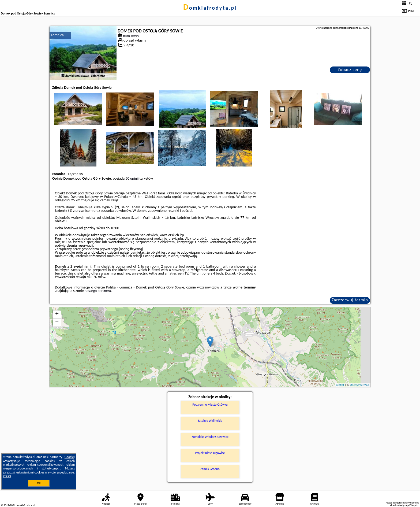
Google (69, 457)
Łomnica (57, 35)
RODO (7, 476)
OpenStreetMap (359, 385)
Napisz (415, 505)
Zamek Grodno (210, 469)
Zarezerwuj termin (350, 300)
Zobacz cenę (350, 70)
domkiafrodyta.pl (210, 8)
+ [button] (57, 314)
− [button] (57, 323)
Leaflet (340, 385)
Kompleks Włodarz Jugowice (210, 437)
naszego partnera (98, 291)
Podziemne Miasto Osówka (210, 405)
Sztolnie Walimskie (210, 421)
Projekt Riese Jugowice (210, 453)
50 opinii (132, 178)
